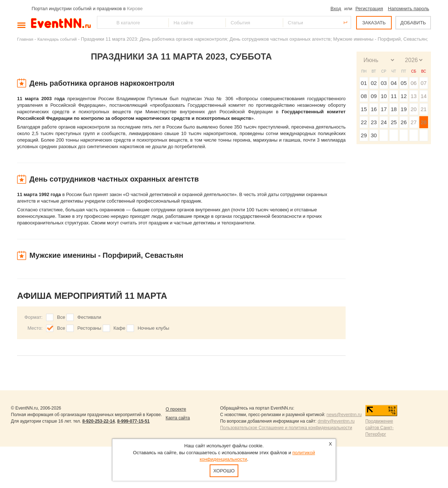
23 (374, 122)
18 (394, 109)
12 (404, 96)
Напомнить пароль (409, 9)
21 (423, 109)
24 (384, 122)
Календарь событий (57, 39)
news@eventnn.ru (344, 415)
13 (414, 96)
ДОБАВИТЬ (413, 23)
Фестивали (89, 317)
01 (364, 83)
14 (423, 96)
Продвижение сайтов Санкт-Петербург (379, 428)
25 (394, 122)
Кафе (120, 328)
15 (364, 109)
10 (384, 96)
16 (374, 109)
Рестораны (89, 328)
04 (394, 83)
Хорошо (224, 471)
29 (364, 135)
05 (404, 83)
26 (404, 122)
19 (404, 109)
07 (423, 83)
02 (374, 83)
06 (414, 83)
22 (364, 122)
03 (384, 83)
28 (423, 122)
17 (384, 109)
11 (394, 96)
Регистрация (369, 9)
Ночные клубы (153, 328)
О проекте (176, 409)
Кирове (135, 9)
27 (414, 122)
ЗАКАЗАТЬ (374, 23)
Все (61, 317)
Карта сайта (178, 418)
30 (374, 135)
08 (364, 96)
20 (414, 109)
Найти (103, 22)
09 (374, 96)
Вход (336, 9)
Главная (25, 39)
